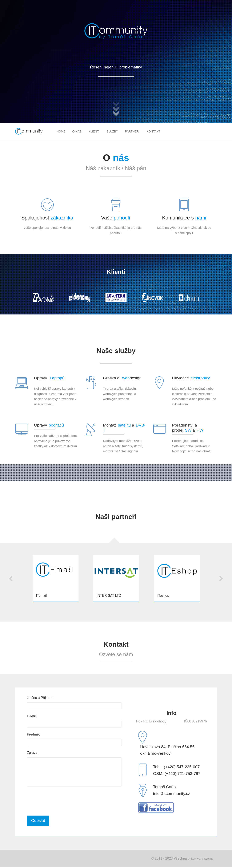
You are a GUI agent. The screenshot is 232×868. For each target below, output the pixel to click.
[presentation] (59, 801)
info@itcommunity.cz (172, 794)
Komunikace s (184, 218)
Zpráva (32, 753)
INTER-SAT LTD (109, 595)
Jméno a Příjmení (40, 698)
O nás (77, 131)
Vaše (116, 218)
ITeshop (163, 595)
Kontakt (153, 131)
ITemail (41, 595)
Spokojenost (47, 218)
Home (61, 131)
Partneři (132, 131)
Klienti (94, 131)
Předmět (33, 734)
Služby (112, 131)
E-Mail (32, 716)
